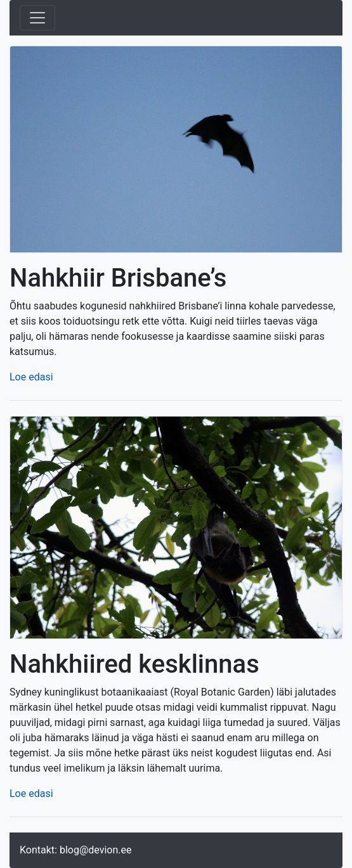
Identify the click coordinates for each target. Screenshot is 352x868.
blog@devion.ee (96, 850)
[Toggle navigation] (37, 18)
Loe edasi (31, 377)
